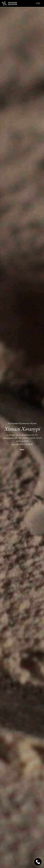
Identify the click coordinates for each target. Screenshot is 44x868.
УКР (38, 3)
